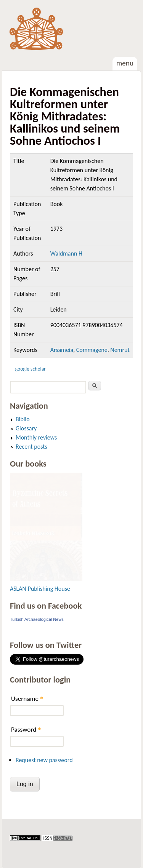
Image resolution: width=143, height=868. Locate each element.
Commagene (92, 350)
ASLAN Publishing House (40, 589)
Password (26, 730)
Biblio (23, 419)
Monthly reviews (36, 437)
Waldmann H (66, 253)
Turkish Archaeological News (37, 619)
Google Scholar (31, 369)
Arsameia (62, 350)
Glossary (26, 428)
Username (27, 699)
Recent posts (31, 447)
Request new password (44, 760)
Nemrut (120, 350)
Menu (125, 63)
